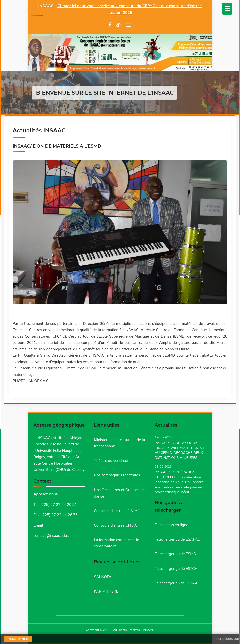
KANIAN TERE (106, 591)
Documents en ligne (171, 525)
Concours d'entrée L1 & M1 (117, 511)
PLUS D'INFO (18, 639)
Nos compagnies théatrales (117, 475)
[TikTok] (118, 25)
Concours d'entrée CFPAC (116, 525)
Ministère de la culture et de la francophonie (119, 443)
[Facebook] (110, 25)
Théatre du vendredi (111, 461)
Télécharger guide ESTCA (176, 569)
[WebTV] (128, 25)
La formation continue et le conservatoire (116, 543)
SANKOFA (103, 577)
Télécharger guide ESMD (175, 554)
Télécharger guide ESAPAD (177, 539)
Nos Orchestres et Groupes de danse (119, 493)
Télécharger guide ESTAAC (177, 583)
